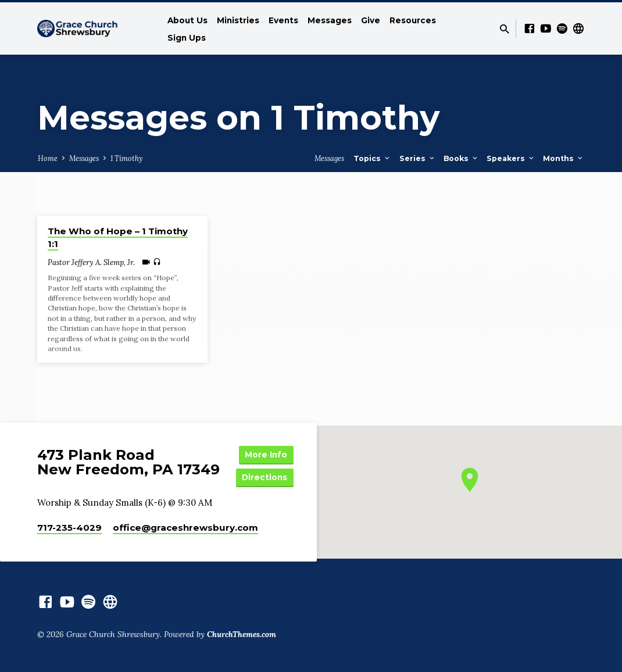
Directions (266, 477)
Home (48, 158)
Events (283, 20)
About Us (187, 20)
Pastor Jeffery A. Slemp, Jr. (91, 262)
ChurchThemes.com (242, 634)
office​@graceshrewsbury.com (185, 528)
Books (461, 158)
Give (371, 20)
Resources (413, 20)
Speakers (511, 158)
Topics (372, 158)
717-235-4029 (69, 528)
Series (418, 158)
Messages (330, 20)
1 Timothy (126, 158)
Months (564, 158)
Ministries (238, 20)
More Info (266, 453)
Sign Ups (187, 38)
